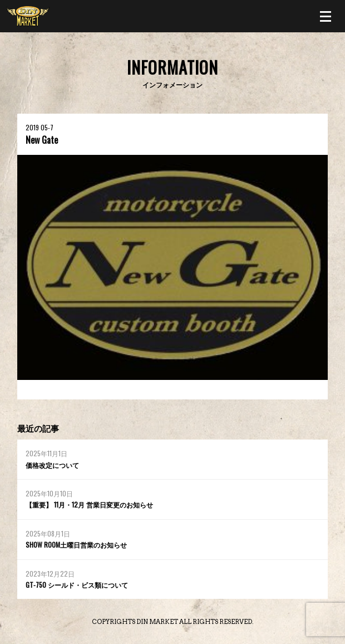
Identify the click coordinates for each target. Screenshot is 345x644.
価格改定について (52, 465)
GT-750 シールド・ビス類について (77, 585)
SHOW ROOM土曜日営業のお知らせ (76, 545)
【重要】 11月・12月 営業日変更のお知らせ (89, 504)
